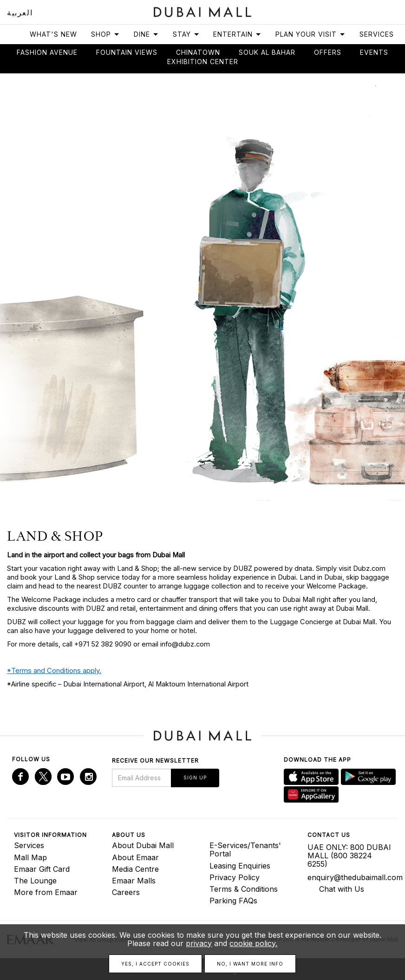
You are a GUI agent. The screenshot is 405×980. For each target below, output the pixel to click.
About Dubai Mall (143, 845)
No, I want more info (250, 964)
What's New (53, 34)
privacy (199, 943)
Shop (105, 34)
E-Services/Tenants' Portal (245, 849)
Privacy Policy (235, 877)
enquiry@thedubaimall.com (349, 877)
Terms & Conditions (244, 889)
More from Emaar (46, 892)
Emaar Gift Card (42, 869)
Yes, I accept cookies (155, 964)
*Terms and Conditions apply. (54, 671)
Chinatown (198, 52)
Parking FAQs (233, 901)
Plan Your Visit (310, 34)
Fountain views (127, 52)
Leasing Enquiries (240, 866)
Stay (186, 34)
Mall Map (30, 857)
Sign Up (195, 777)
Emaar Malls (134, 881)
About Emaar (135, 857)
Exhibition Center (203, 62)
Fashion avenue (47, 52)
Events (374, 52)
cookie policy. (253, 943)
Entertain (237, 34)
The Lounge (35, 881)
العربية (20, 13)
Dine (146, 34)
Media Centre (135, 869)
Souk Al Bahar (267, 52)
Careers (126, 892)
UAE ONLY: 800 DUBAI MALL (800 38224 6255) (349, 856)
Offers (328, 52)
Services (377, 34)
